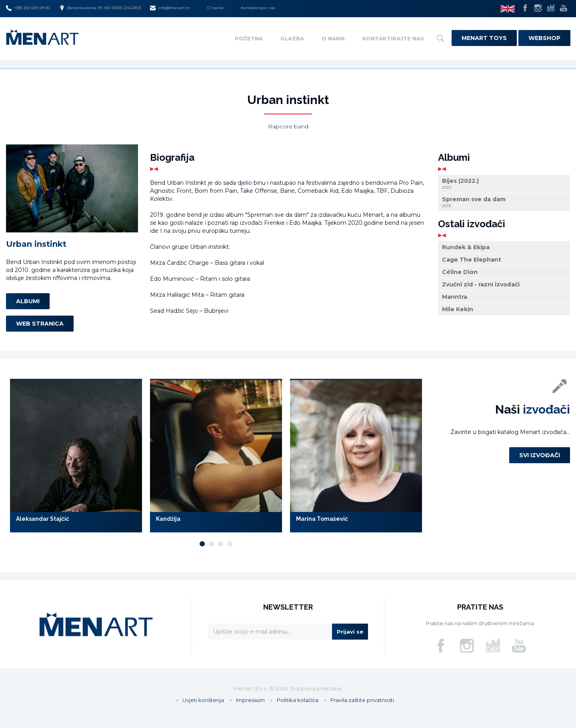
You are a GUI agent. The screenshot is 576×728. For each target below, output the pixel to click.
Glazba (292, 38)
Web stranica (40, 324)
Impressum (250, 700)
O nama (215, 8)
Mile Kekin (458, 309)
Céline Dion (460, 272)
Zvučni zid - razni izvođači (481, 284)
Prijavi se (350, 632)
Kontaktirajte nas (258, 8)
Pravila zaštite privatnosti (362, 700)
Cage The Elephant (472, 260)
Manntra (455, 297)
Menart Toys (484, 38)
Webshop (544, 38)
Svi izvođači (540, 455)
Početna (249, 38)
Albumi (28, 301)
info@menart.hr (170, 8)
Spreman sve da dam (504, 202)
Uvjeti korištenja (203, 700)
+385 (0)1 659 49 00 (28, 8)
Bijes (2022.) (504, 184)
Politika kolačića (298, 700)
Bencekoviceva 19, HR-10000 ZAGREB (100, 8)
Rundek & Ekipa (466, 247)
